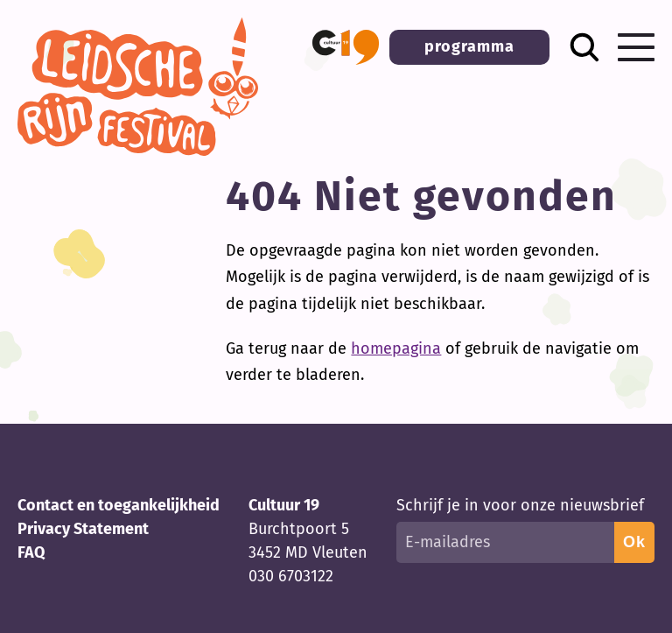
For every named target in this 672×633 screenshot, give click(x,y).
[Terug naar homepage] (138, 151)
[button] (346, 47)
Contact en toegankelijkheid (119, 505)
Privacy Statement (83, 529)
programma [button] (469, 46)
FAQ (31, 552)
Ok (634, 542)
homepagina (396, 348)
